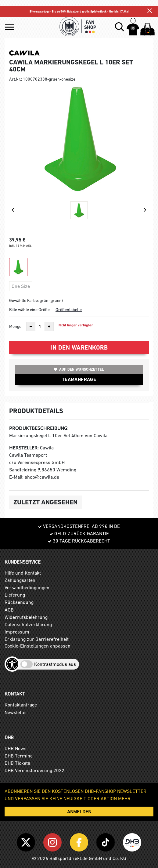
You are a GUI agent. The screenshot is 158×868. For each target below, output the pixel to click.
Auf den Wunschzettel (79, 369)
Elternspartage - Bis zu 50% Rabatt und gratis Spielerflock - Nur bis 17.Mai (79, 11)
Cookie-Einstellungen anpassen (38, 646)
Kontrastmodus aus (55, 664)
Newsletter (16, 712)
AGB (9, 610)
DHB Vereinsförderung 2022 (34, 770)
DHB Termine (19, 756)
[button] (9, 27)
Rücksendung (19, 602)
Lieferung (15, 595)
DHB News (16, 748)
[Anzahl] (40, 326)
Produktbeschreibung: (39, 428)
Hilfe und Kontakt (23, 573)
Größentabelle (69, 310)
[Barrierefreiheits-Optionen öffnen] (12, 664)
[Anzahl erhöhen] (49, 326)
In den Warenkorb (79, 347)
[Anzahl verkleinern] (31, 326)
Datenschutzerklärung (28, 624)
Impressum (17, 632)
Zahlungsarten (20, 580)
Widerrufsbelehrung (26, 617)
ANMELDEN (79, 812)
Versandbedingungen (27, 587)
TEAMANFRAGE (79, 379)
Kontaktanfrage (21, 705)
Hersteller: (24, 448)
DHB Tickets (17, 763)
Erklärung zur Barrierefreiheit (37, 639)
